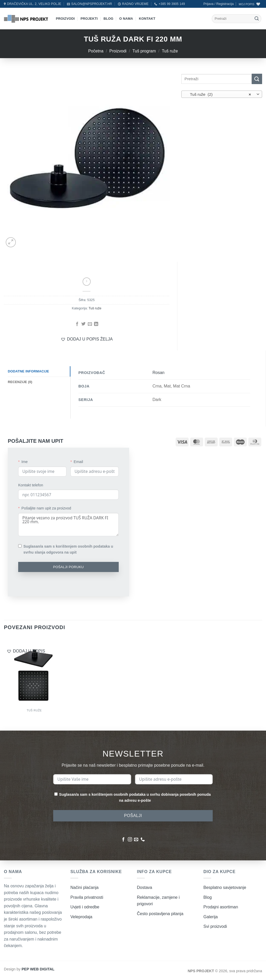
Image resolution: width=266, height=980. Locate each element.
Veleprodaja (81, 917)
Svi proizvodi (215, 926)
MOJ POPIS (247, 4)
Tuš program (144, 51)
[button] (219, 4)
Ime (25, 462)
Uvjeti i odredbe (85, 907)
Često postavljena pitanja (160, 914)
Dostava (145, 887)
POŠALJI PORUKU (68, 567)
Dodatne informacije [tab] (28, 371)
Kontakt (147, 19)
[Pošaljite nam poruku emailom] (136, 840)
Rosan (158, 373)
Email (78, 462)
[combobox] (222, 94)
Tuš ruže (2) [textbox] (219, 94)
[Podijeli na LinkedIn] (96, 324)
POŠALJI (133, 816)
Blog (109, 19)
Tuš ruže (170, 51)
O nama (126, 19)
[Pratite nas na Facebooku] (123, 840)
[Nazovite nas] (143, 840)
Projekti (89, 19)
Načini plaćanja (85, 887)
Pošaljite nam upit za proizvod (46, 508)
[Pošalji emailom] (90, 324)
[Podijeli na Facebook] (77, 324)
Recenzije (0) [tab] (20, 382)
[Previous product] (87, 281)
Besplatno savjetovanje (225, 887)
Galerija (211, 917)
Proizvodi (65, 19)
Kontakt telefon (31, 485)
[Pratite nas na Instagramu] (130, 840)
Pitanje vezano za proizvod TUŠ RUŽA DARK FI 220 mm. (68, 525)
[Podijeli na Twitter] (83, 324)
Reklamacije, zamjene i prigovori (158, 901)
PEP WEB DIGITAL (38, 969)
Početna (96, 51)
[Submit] (257, 19)
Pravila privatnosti (87, 897)
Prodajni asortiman (221, 907)
